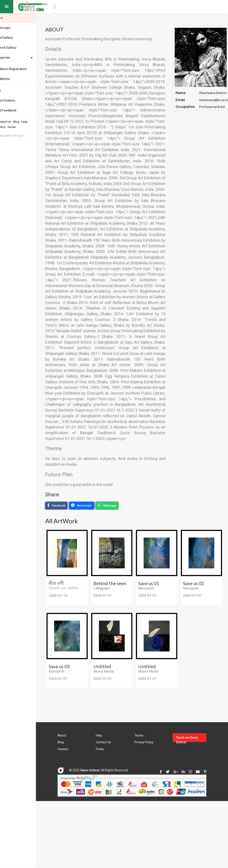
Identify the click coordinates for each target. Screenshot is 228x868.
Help (41, 122)
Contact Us (21, 122)
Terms (28, 127)
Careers (78, 801)
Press (112, 801)
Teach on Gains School (192, 791)
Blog (33, 122)
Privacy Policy (13, 127)
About (8, 122)
